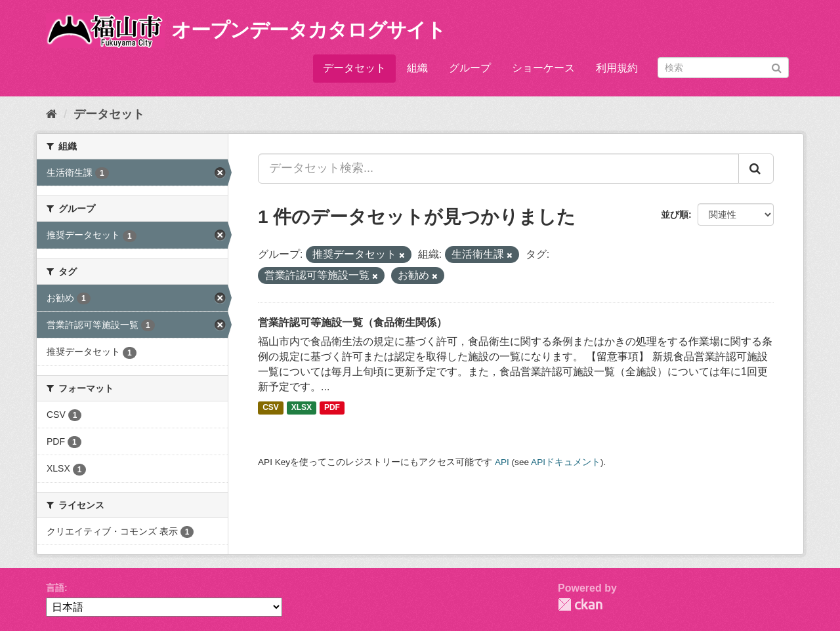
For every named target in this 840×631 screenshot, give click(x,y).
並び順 (675, 214)
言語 (55, 588)
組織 (417, 68)
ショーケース (543, 68)
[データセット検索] (723, 68)
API (502, 462)
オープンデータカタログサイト (308, 30)
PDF (332, 408)
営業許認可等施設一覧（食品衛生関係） (352, 322)
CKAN (580, 604)
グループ (470, 68)
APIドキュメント (566, 462)
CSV (271, 408)
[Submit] (777, 67)
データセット (354, 68)
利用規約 (617, 68)
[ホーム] (52, 114)
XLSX (302, 408)
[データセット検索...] (498, 169)
